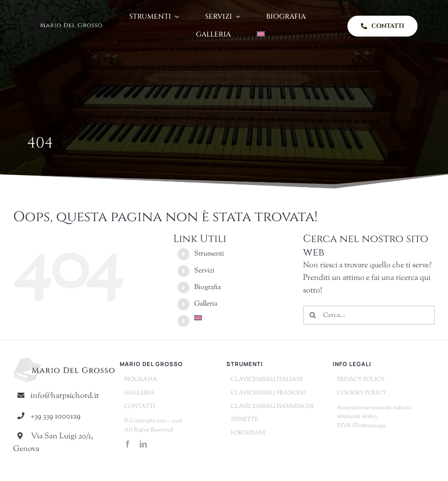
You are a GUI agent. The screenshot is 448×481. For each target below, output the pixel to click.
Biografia (207, 288)
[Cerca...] (369, 315)
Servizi (204, 271)
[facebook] (128, 444)
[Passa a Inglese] (261, 35)
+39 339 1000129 (56, 417)
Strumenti (209, 254)
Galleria (206, 304)
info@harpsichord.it (65, 396)
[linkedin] (143, 444)
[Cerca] (313, 315)
